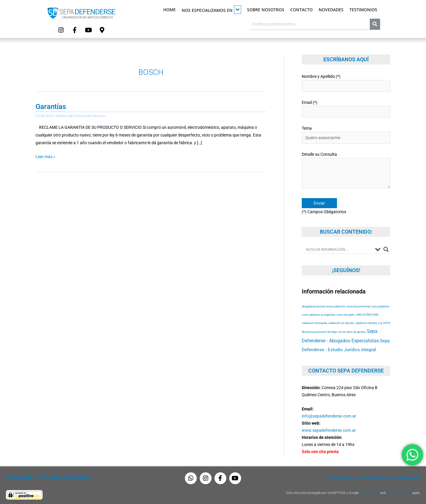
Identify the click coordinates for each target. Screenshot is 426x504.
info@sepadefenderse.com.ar (329, 415)
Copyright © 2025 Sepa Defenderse (46, 477)
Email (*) (346, 108)
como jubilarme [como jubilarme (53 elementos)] (380, 305)
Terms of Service (399, 491)
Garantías (51, 106)
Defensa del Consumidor (74, 115)
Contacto (301, 10)
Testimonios (363, 10)
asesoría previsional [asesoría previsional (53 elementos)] (358, 305)
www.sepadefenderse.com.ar (329, 429)
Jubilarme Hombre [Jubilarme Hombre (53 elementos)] (366, 321)
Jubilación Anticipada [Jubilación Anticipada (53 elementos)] (314, 321)
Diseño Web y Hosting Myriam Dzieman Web (374, 477)
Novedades (331, 10)
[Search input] (339, 248)
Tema (346, 134)
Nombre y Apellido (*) (346, 82)
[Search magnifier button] (386, 248)
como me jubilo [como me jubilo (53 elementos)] (345, 313)
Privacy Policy (369, 491)
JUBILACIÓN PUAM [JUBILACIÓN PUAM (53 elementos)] (367, 313)
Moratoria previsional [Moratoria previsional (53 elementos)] (314, 330)
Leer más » (45, 155)
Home (170, 10)
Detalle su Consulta (346, 170)
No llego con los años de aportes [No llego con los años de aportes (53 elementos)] (347, 330)
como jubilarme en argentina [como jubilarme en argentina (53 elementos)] (319, 313)
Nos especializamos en (211, 10)
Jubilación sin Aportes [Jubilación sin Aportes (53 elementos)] (341, 321)
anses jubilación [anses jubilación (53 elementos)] (336, 305)
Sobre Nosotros (266, 10)
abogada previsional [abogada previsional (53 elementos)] (314, 305)
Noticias (99, 115)
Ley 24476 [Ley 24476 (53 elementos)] (384, 321)
